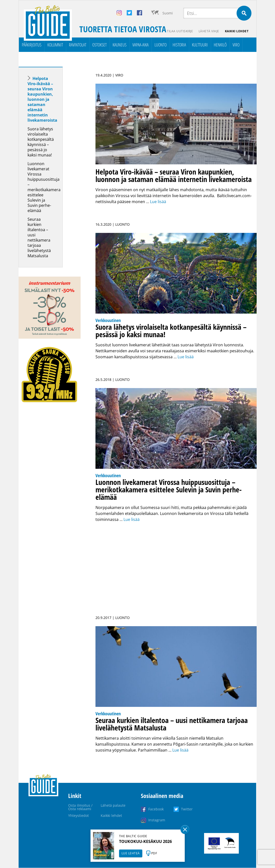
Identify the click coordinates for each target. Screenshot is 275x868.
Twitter (187, 809)
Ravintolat (78, 45)
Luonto (161, 45)
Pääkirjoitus (32, 45)
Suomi (168, 13)
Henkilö (220, 45)
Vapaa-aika (140, 45)
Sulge (185, 830)
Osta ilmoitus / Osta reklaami (80, 807)
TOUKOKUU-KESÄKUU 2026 (145, 841)
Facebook (156, 809)
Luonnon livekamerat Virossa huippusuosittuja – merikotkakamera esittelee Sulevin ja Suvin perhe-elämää (44, 187)
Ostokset (99, 45)
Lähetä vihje (208, 31)
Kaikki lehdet (237, 31)
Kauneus (120, 45)
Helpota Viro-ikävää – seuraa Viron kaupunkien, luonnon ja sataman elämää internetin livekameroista (42, 100)
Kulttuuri (200, 45)
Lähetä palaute (113, 806)
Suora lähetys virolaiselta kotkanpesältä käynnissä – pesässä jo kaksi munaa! (41, 142)
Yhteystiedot (78, 816)
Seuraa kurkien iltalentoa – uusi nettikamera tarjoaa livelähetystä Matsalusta (39, 238)
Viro (236, 45)
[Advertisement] (50, 491)
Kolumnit (55, 45)
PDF (154, 853)
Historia (179, 45)
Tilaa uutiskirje (179, 31)
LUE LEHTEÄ (131, 853)
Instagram (157, 820)
